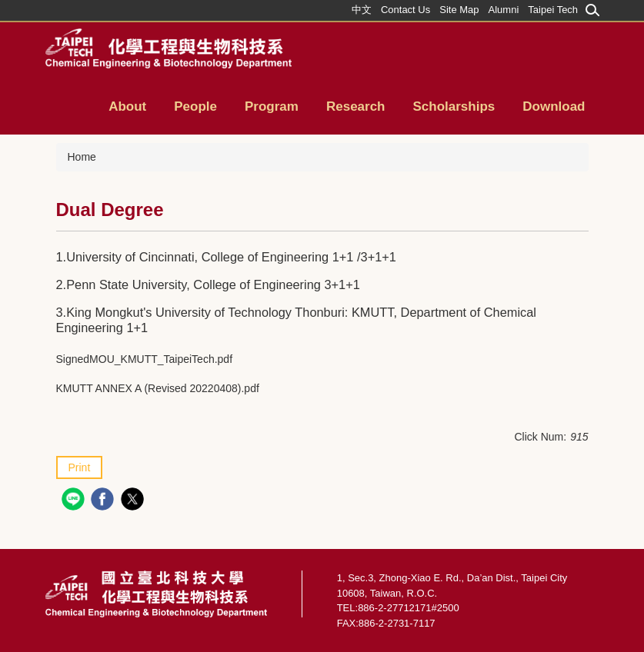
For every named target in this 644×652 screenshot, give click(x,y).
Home (82, 157)
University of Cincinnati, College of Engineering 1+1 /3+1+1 (233, 257)
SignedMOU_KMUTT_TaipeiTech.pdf (145, 359)
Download (554, 106)
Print (80, 467)
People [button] (195, 106)
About (127, 106)
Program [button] (272, 106)
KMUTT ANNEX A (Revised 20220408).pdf (158, 388)
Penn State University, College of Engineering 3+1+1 (213, 284)
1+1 (137, 328)
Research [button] (356, 106)
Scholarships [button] (454, 106)
